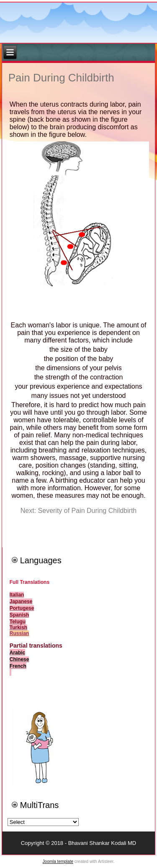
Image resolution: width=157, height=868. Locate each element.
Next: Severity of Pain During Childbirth (78, 511)
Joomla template (58, 861)
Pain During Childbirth (61, 78)
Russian (19, 633)
